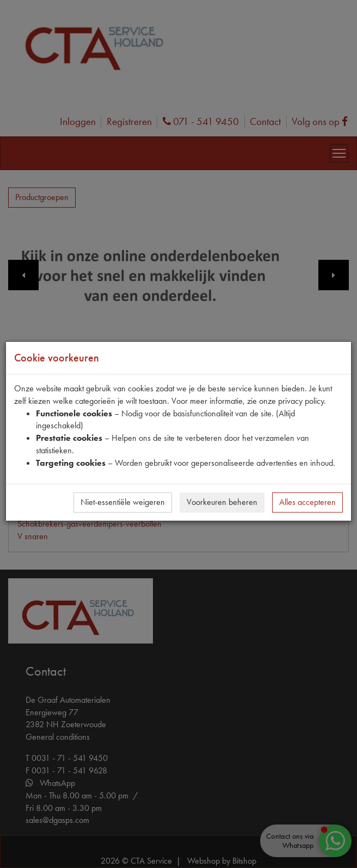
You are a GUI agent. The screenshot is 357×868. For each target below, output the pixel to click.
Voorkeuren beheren (222, 502)
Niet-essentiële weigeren (123, 502)
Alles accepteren (307, 502)
